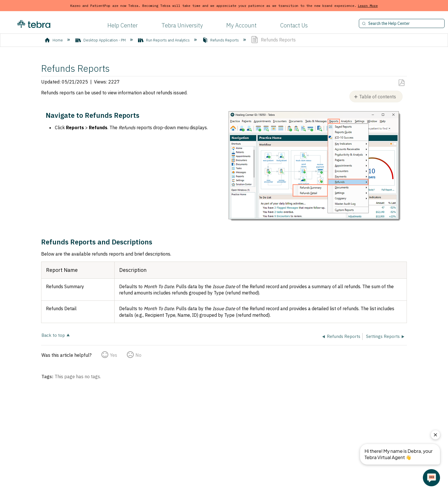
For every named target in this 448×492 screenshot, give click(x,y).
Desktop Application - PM (101, 40)
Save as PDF (401, 83)
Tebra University (182, 25)
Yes (114, 355)
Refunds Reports (221, 40)
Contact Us (294, 25)
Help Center (123, 25)
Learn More (368, 6)
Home (54, 40)
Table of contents (378, 97)
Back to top (53, 335)
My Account (241, 25)
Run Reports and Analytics (164, 40)
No (138, 355)
